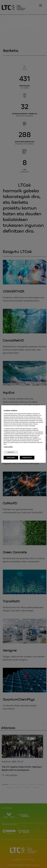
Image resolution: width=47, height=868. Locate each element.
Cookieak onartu (11, 458)
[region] (23, 434)
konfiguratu (11, 452)
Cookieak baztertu (27, 458)
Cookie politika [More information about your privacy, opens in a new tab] (8, 447)
